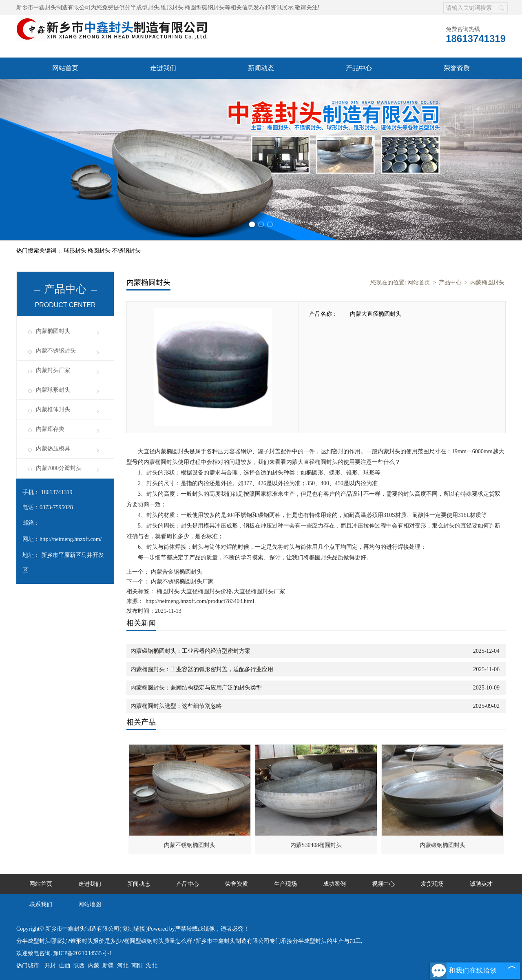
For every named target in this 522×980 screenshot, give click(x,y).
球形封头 (76, 251)
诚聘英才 (481, 884)
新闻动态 (261, 68)
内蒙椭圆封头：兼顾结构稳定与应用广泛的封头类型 (196, 688)
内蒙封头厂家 (53, 370)
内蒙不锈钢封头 (56, 351)
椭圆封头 (100, 251)
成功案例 (334, 884)
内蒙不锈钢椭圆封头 (190, 845)
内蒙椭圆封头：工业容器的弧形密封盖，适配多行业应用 (202, 669)
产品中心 (359, 68)
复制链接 (134, 929)
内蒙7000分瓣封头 (59, 468)
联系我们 (41, 904)
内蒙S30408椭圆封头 (316, 845)
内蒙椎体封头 (53, 409)
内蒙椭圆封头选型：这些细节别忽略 (176, 706)
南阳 (137, 966)
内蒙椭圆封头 (53, 331)
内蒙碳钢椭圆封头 (442, 845)
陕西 (79, 966)
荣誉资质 (457, 68)
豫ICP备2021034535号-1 (83, 953)
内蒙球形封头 (53, 390)
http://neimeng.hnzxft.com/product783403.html (200, 601)
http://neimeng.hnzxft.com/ (71, 539)
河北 (123, 966)
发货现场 (432, 884)
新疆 (108, 966)
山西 (65, 966)
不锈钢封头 (126, 251)
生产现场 (285, 884)
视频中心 (383, 884)
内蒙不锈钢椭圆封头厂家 (181, 582)
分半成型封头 (142, 8)
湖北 (152, 966)
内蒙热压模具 (53, 449)
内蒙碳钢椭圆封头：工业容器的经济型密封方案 (190, 651)
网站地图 (90, 904)
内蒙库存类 (50, 429)
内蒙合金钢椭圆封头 (176, 572)
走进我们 (163, 68)
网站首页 (65, 68)
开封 (50, 966)
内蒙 (94, 966)
